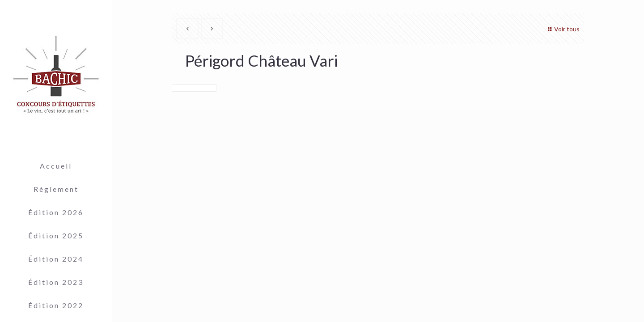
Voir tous (562, 29)
